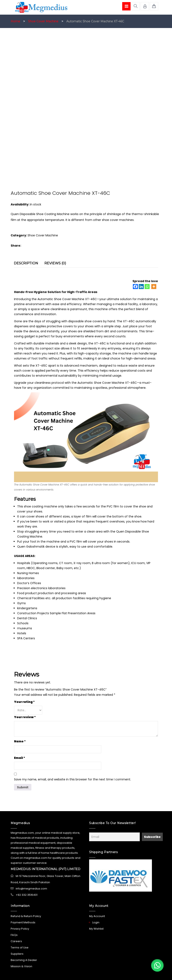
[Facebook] (135, 287)
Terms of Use (20, 948)
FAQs (14, 935)
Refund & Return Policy (26, 916)
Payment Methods (23, 922)
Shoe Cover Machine (43, 21)
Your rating (24, 702)
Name (20, 741)
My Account (97, 916)
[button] (157, 965)
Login (96, 922)
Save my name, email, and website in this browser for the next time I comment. (73, 779)
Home (15, 21)
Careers (16, 941)
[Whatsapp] (147, 287)
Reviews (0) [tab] (55, 263)
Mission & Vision (21, 966)
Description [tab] (26, 263)
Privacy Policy (20, 929)
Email (20, 758)
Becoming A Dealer (24, 960)
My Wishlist (96, 929)
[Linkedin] (141, 287)
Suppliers (17, 954)
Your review (25, 717)
